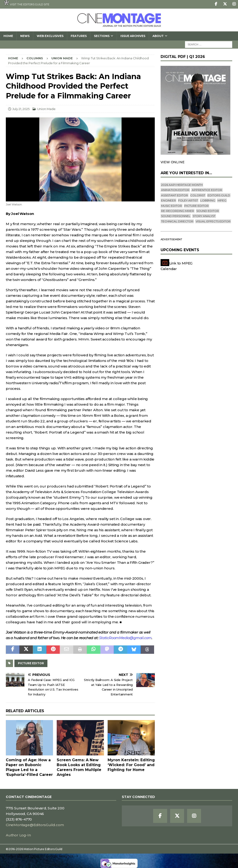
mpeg (222, 200)
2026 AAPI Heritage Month (182, 185)
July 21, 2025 (21, 109)
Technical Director (177, 221)
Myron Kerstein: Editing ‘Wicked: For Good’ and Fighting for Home (131, 765)
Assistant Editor (175, 195)
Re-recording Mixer (178, 211)
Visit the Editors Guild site (26, 3)
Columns (35, 58)
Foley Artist (188, 200)
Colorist (198, 195)
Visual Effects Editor (213, 221)
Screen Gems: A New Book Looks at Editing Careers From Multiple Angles (79, 767)
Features (79, 36)
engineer (169, 200)
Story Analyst (204, 216)
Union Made (46, 109)
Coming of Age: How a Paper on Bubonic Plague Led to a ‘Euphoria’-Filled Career (29, 767)
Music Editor (172, 206)
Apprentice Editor (207, 190)
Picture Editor (31, 663)
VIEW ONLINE (173, 162)
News (25, 36)
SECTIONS (102, 36)
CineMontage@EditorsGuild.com (35, 825)
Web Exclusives (50, 36)
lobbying (208, 200)
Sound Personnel (176, 216)
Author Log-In (18, 835)
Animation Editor (175, 190)
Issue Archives (133, 36)
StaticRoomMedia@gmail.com (125, 638)
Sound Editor (208, 211)
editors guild (219, 195)
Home (8, 36)
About (158, 36)
